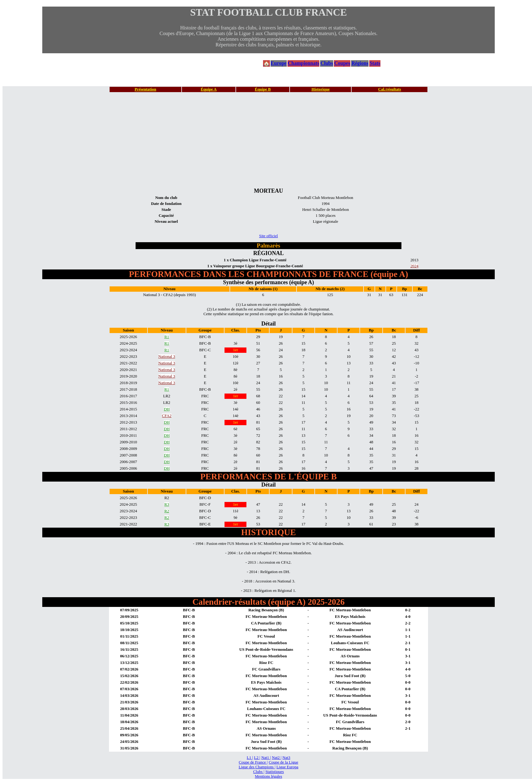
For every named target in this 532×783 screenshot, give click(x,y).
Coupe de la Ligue (283, 762)
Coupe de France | (253, 762)
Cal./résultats (390, 89)
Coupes (342, 63)
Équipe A (209, 89)
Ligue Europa (287, 767)
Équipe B (263, 89)
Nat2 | (277, 758)
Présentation (145, 89)
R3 (167, 504)
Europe (279, 63)
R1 (167, 337)
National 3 (167, 357)
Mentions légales (269, 776)
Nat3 (286, 758)
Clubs (327, 63)
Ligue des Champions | (257, 767)
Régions (360, 63)
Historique (321, 89)
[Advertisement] (269, 140)
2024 (415, 266)
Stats (375, 63)
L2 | (257, 758)
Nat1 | (266, 758)
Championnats (303, 63)
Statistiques (274, 772)
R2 (167, 511)
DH (167, 409)
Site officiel (269, 236)
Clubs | (259, 772)
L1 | (250, 758)
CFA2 (167, 416)
